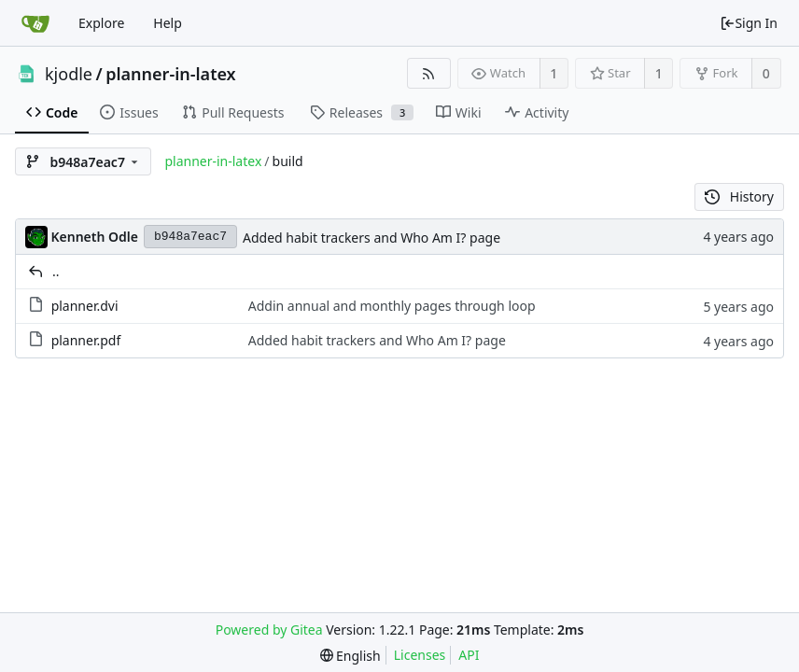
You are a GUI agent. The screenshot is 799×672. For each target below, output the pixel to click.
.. (56, 271)
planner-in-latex (170, 74)
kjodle (69, 74)
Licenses (420, 655)
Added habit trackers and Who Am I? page (371, 238)
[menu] (350, 656)
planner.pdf (86, 340)
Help (168, 23)
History (739, 196)
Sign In (749, 23)
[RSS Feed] (429, 73)
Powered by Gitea (269, 630)
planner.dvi (85, 306)
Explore (101, 23)
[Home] (35, 23)
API (469, 655)
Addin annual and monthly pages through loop (392, 306)
